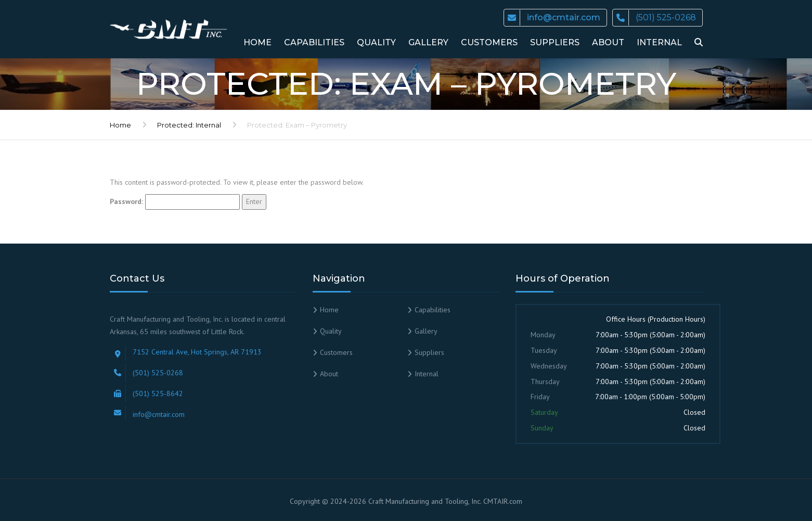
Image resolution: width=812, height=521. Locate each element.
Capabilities (314, 42)
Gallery (428, 42)
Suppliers (555, 42)
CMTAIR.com (503, 501)
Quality (376, 42)
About (608, 42)
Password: (175, 202)
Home (257, 42)
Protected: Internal (189, 125)
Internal (659, 42)
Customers (489, 42)
